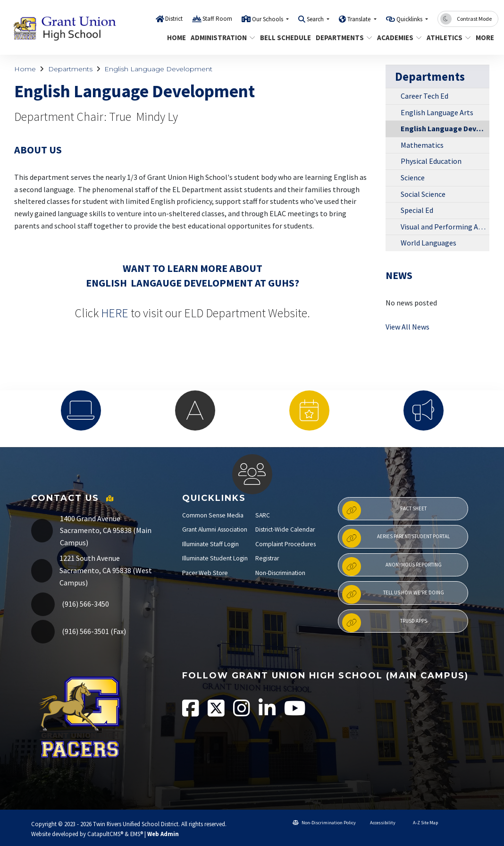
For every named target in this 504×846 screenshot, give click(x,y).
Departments (341, 38)
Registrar (267, 558)
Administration (219, 38)
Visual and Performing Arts (444, 227)
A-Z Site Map (421, 823)
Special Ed (417, 210)
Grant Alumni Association (215, 529)
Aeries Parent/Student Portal (396, 538)
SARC (263, 515)
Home (175, 38)
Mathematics (422, 145)
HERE (115, 313)
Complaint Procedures (286, 544)
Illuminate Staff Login (210, 544)
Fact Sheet (384, 510)
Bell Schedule (283, 38)
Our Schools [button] (268, 19)
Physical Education (431, 161)
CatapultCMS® (105, 834)
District (174, 19)
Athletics (446, 38)
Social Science (423, 194)
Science (413, 178)
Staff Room (217, 19)
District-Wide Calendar (285, 529)
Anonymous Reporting (392, 567)
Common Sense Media (213, 515)
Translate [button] (360, 19)
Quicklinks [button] (410, 19)
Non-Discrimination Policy (324, 823)
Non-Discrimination (280, 573)
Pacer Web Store (205, 573)
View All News (407, 327)
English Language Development (158, 69)
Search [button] (316, 19)
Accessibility (379, 823)
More (486, 38)
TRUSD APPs (385, 623)
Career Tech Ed (424, 96)
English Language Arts (437, 112)
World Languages (428, 243)
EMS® (137, 834)
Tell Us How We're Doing (393, 594)
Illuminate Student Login (215, 558)
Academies (397, 38)
